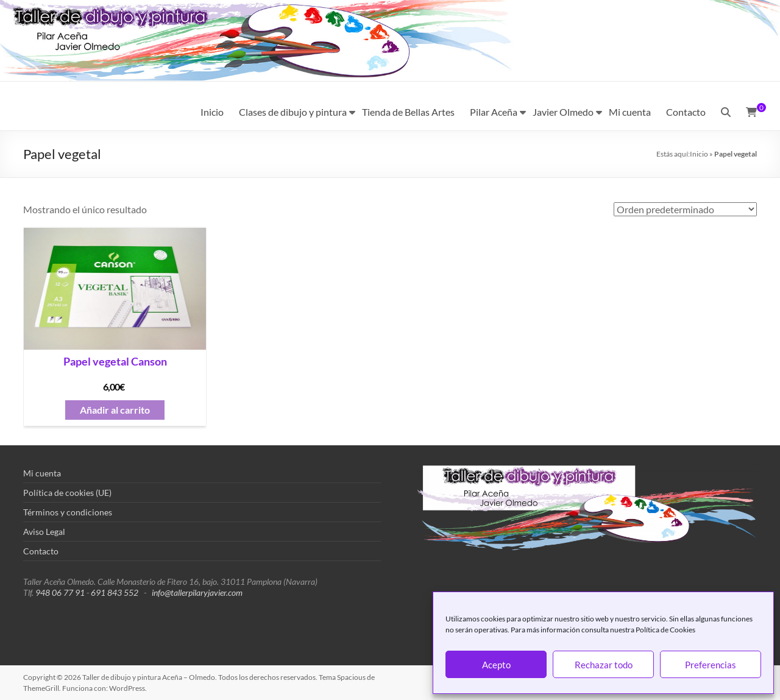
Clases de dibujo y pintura (293, 112)
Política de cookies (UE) (67, 493)
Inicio (212, 112)
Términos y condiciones (68, 512)
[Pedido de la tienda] (685, 209)
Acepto (496, 665)
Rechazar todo (604, 665)
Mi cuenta (630, 112)
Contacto (686, 112)
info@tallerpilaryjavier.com (197, 592)
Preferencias (711, 665)
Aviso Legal (44, 532)
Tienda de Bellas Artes (408, 112)
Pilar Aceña (494, 112)
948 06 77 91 (60, 592)
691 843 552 (115, 592)
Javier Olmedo (563, 112)
